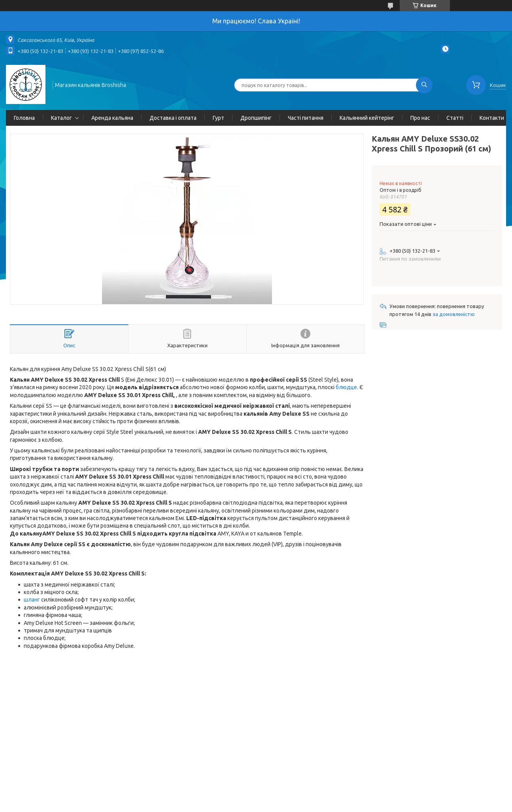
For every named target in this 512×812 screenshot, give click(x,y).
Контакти (492, 118)
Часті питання (306, 118)
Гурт (218, 118)
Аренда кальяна (112, 118)
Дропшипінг (256, 118)
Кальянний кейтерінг (367, 118)
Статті (455, 118)
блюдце (346, 387)
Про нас (420, 118)
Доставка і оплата (173, 118)
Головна (24, 118)
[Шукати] (424, 85)
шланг (32, 600)
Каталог (61, 118)
